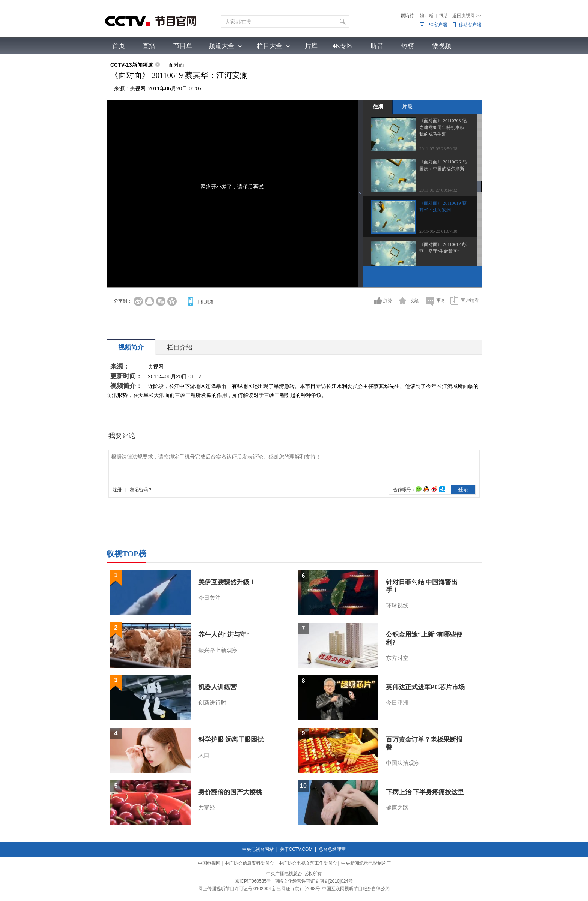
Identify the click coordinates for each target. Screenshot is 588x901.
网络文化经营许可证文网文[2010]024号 (314, 881)
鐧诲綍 (407, 16)
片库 (311, 46)
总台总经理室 (332, 849)
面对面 (176, 65)
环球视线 (397, 606)
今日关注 (210, 598)
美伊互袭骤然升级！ (227, 582)
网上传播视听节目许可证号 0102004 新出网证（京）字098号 (259, 889)
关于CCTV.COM (296, 849)
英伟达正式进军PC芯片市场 (425, 687)
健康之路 (397, 808)
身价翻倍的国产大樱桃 (230, 792)
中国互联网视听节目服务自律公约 (356, 889)
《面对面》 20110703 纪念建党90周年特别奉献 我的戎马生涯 (443, 127)
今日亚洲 (397, 703)
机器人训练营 (217, 687)
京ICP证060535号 (253, 881)
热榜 (408, 46)
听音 (377, 46)
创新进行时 (212, 703)
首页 (118, 46)
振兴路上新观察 (218, 650)
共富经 (207, 808)
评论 (440, 300)
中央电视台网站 (258, 849)
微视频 (442, 46)
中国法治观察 (403, 763)
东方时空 (397, 658)
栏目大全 (270, 46)
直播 (149, 46)
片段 (407, 106)
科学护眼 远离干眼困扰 (231, 740)
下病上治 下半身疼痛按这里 (425, 792)
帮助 (443, 16)
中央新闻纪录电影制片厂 (366, 863)
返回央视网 (467, 16)
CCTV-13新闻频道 (132, 65)
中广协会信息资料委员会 (249, 863)
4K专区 (343, 46)
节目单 (183, 46)
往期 (378, 106)
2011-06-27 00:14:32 (438, 190)
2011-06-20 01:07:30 (438, 231)
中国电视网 (209, 863)
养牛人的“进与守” (224, 635)
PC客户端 (437, 25)
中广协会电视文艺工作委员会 (308, 863)
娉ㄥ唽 (426, 16)
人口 (204, 755)
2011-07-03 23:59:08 (438, 149)
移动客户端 (470, 25)
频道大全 (222, 46)
